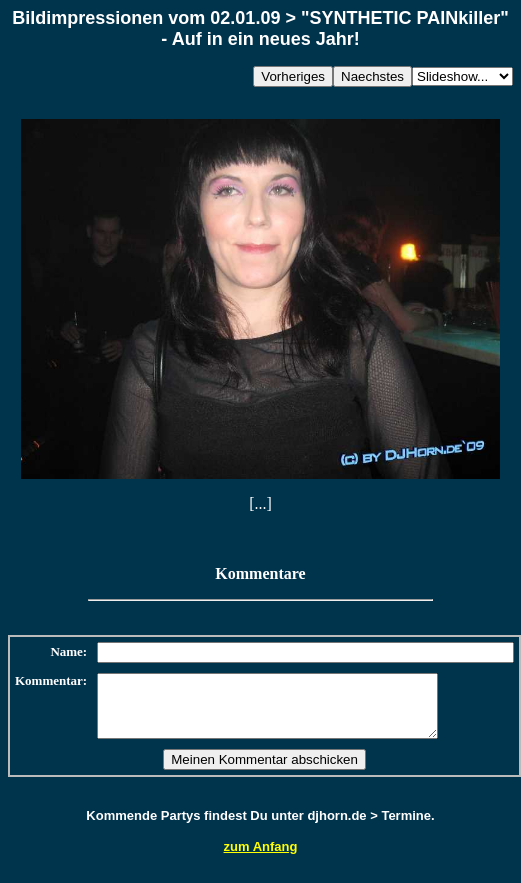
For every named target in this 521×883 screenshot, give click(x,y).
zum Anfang (261, 858)
